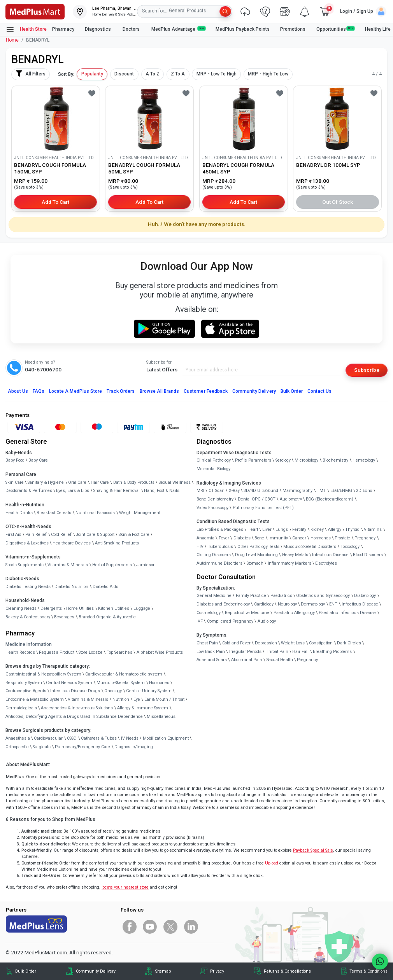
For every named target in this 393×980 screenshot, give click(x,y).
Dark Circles (349, 643)
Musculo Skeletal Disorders (310, 547)
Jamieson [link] (146, 565)
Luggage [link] (142, 608)
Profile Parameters (253, 460)
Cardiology (264, 604)
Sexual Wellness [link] (175, 482)
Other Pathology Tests (258, 547)
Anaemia (205, 538)
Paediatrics (281, 596)
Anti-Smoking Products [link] (117, 543)
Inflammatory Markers (289, 563)
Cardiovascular (48, 738)
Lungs (282, 529)
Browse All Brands (160, 391)
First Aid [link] (13, 535)
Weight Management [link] (140, 513)
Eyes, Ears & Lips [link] (73, 491)
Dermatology (313, 604)
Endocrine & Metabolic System (35, 699)
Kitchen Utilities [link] (114, 608)
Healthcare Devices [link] (72, 543)
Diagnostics (98, 29)
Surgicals (42, 747)
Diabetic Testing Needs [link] (28, 587)
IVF (200, 621)
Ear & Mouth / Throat (164, 699)
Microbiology (306, 460)
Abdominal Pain (247, 660)
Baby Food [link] (15, 460)
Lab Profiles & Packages (220, 529)
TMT (321, 491)
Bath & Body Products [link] (134, 482)
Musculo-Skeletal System (121, 683)
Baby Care (38, 460)
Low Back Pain (211, 652)
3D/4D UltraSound (261, 491)
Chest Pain (207, 643)
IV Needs (130, 738)
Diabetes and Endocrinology (223, 604)
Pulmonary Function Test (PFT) (263, 508)
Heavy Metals (295, 555)
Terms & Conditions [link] (368, 971)
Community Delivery (254, 391)
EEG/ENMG (341, 491)
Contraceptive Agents (26, 691)
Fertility (299, 529)
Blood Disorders (368, 555)
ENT (333, 604)
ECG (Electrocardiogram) (330, 499)
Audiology (267, 621)
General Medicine (214, 596)
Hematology (364, 460)
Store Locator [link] (90, 652)
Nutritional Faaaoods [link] (95, 513)
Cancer (299, 538)
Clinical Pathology (214, 460)
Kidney (317, 529)
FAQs (39, 391)
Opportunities (335, 29)
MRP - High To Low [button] (268, 74)
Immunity (278, 538)
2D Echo (364, 491)
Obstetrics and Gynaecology (323, 596)
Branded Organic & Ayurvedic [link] (107, 617)
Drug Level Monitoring (256, 555)
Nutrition (121, 699)
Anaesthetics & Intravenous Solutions (77, 708)
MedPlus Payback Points (243, 29)
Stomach (255, 563)
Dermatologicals (21, 708)
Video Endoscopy (212, 508)
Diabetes (242, 538)
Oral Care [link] (77, 482)
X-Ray (234, 491)
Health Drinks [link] (19, 513)
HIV (200, 547)
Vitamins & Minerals (88, 699)
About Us (18, 391)
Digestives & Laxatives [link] (27, 543)
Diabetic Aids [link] (105, 587)
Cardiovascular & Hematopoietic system (124, 674)
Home (12, 40)
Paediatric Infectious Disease (347, 613)
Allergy (335, 529)
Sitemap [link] (163, 971)
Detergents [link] (51, 608)
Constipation (321, 643)
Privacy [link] (217, 971)
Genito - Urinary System (149, 691)
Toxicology (350, 547)
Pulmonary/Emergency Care (82, 747)
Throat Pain (277, 652)
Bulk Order (292, 391)
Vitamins (373, 529)
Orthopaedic (17, 747)
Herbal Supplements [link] (112, 565)
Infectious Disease (330, 555)
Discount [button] (124, 74)
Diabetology (365, 596)
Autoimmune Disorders (219, 563)
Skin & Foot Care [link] (134, 535)
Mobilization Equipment (166, 738)
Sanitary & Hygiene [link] (46, 482)
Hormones (159, 683)
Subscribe (367, 370)
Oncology (113, 691)
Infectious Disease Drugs (75, 691)
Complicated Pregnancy (230, 621)
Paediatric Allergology (294, 613)
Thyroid (352, 529)
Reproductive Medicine (247, 613)
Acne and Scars (212, 660)
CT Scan (217, 491)
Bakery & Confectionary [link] (28, 617)
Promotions (293, 29)
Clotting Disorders (214, 555)
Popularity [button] (92, 74)
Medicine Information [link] (29, 644)
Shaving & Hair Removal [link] (117, 491)
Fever (224, 538)
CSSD (72, 738)
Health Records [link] (20, 652)
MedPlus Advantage (178, 29)
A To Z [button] (153, 74)
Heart (253, 529)
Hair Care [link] (100, 482)
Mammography (297, 491)
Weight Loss (293, 643)
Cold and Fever (236, 643)
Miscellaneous (161, 717)
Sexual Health (280, 660)
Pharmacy (63, 29)
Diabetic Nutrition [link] (71, 587)
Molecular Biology (213, 469)
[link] (35, 11)
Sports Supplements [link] (25, 565)
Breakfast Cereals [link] (54, 513)
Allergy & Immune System (143, 708)
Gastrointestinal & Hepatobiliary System (43, 674)
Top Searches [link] (119, 652)
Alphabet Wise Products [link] (160, 652)
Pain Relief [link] (36, 535)
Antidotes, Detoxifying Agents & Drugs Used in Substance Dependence (74, 717)
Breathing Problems (332, 652)
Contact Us (319, 391)
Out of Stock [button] (338, 202)
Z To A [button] (178, 74)
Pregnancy (365, 538)
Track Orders (121, 391)
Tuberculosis (220, 547)
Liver (267, 529)
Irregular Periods (245, 652)
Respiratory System (24, 683)
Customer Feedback (206, 391)
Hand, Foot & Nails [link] (162, 491)
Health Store (26, 30)
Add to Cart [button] (55, 202)
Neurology (287, 604)
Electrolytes (326, 563)
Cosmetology (209, 613)
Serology (283, 460)
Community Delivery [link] (96, 971)
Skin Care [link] (15, 482)
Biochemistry (335, 460)
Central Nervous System (69, 683)
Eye (137, 699)
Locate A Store (75, 391)
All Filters (31, 73)
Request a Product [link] (57, 652)
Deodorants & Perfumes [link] (29, 491)
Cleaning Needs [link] (21, 608)
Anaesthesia (18, 738)
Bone (259, 538)
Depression (266, 643)
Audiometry (291, 499)
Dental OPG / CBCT (257, 499)
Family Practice (251, 596)
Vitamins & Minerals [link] (68, 565)
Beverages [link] (64, 617)
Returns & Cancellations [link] (287, 971)
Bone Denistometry (215, 499)
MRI (200, 491)
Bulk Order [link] (26, 971)
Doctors (132, 29)
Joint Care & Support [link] (95, 535)
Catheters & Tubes (99, 738)
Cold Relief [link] (61, 535)
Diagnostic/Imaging (134, 747)
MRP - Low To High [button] (217, 74)
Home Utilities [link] (80, 608)
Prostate (342, 538)
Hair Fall (300, 652)
